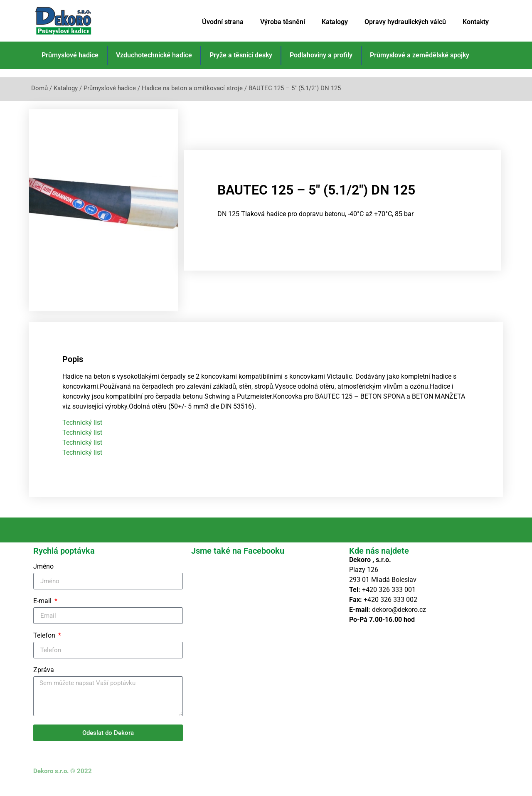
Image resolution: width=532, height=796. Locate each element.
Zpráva (44, 680)
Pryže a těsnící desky (241, 55)
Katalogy (335, 22)
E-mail (43, 611)
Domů (39, 88)
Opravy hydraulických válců (405, 22)
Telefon (45, 646)
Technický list (82, 432)
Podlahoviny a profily (321, 55)
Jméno (43, 577)
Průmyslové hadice (70, 55)
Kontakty (476, 22)
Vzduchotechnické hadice (154, 55)
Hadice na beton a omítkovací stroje (192, 88)
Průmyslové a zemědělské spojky (420, 55)
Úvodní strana (223, 22)
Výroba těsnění (283, 22)
